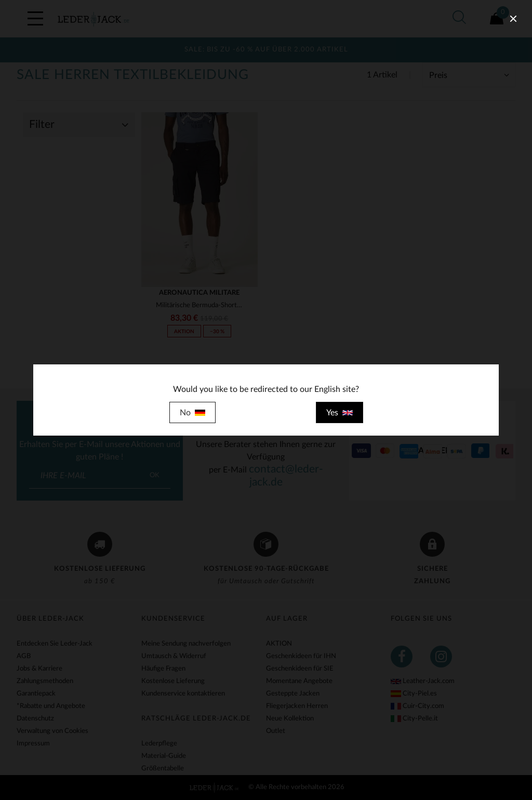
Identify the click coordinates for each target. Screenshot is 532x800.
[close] (513, 19)
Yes (340, 413)
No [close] (192, 413)
